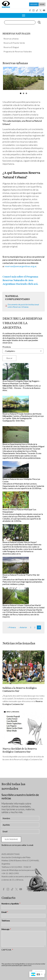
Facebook (30, 10)
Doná (42, 4)
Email (4, 912)
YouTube (44, 10)
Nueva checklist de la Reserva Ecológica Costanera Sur (20, 750)
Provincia (7, 347)
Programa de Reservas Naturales (18, 51)
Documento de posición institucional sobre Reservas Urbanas (23, 306)
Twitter (40, 10)
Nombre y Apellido (10, 904)
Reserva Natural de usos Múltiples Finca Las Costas (21, 480)
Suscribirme (11, 839)
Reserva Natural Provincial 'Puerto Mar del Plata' (21, 576)
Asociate (34, 4)
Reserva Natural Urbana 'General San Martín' (22, 605)
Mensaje (5, 929)
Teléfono (6, 921)
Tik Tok (37, 10)
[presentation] (21, 957)
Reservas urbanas (11, 39)
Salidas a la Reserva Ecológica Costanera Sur (20, 689)
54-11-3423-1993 (11, 873)
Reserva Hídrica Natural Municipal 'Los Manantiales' (19, 511)
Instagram (33, 10)
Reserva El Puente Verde (14, 43)
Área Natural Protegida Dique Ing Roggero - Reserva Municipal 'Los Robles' (21, 382)
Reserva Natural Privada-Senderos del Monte (22, 414)
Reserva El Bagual (11, 47)
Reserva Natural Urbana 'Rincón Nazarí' (20, 542)
